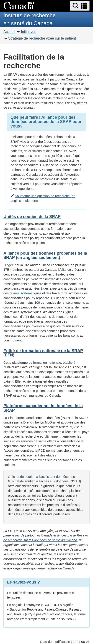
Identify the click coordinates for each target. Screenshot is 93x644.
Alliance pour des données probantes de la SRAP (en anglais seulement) (45, 256)
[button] (80, 6)
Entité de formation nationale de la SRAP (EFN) (43, 353)
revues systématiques (25, 293)
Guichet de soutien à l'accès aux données (38, 477)
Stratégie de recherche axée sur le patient (42, 38)
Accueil (9, 32)
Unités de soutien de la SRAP (32, 217)
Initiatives (29, 32)
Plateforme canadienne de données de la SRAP (43, 408)
